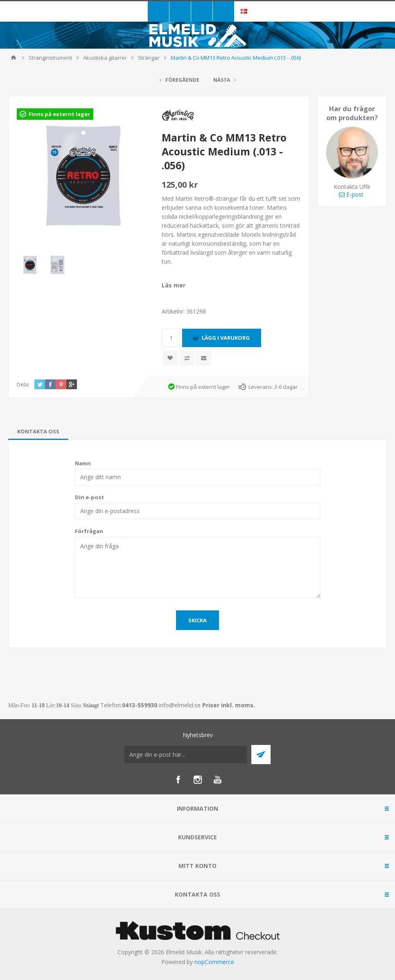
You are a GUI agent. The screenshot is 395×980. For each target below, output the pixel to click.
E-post (351, 194)
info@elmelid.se (180, 705)
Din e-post (89, 497)
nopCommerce (214, 962)
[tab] (38, 431)
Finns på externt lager (59, 114)
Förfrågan (89, 531)
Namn (83, 463)
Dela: (23, 384)
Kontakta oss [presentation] (38, 431)
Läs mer (174, 285)
